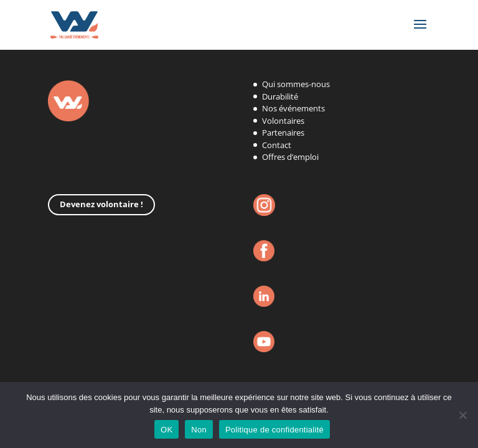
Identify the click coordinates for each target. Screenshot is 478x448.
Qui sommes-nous (296, 84)
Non (199, 430)
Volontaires (283, 121)
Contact (277, 145)
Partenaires (283, 133)
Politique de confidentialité (274, 430)
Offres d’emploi (290, 157)
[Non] (462, 415)
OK (166, 430)
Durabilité (280, 96)
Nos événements (293, 108)
